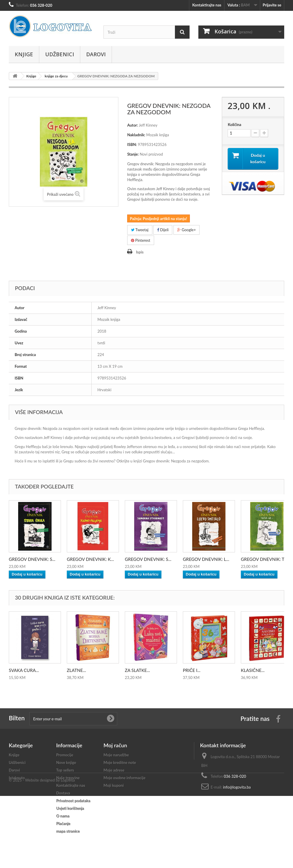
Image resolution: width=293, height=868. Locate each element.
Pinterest (141, 240)
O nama (63, 816)
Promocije (65, 755)
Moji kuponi (114, 785)
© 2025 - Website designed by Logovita (42, 852)
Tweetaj (140, 230)
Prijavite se (272, 5)
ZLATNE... (76, 670)
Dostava (63, 793)
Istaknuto (17, 778)
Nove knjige (66, 763)
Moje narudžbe (116, 755)
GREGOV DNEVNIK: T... (264, 559)
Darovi (96, 54)
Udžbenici (60, 54)
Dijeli (163, 230)
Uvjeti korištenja (70, 808)
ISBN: (132, 144)
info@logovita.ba (237, 787)
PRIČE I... (192, 670)
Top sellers (65, 770)
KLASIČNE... (253, 670)
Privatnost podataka (73, 801)
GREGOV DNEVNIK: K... (90, 559)
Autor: (133, 125)
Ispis (140, 252)
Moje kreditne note (120, 763)
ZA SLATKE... (137, 670)
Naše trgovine (68, 778)
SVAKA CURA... (24, 670)
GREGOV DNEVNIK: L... (206, 559)
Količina (234, 125)
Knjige (24, 54)
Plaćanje (63, 823)
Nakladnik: (136, 135)
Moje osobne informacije (124, 778)
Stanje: (133, 154)
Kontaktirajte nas (207, 5)
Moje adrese (114, 770)
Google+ (187, 230)
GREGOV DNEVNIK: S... (32, 559)
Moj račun (115, 745)
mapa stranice (68, 831)
